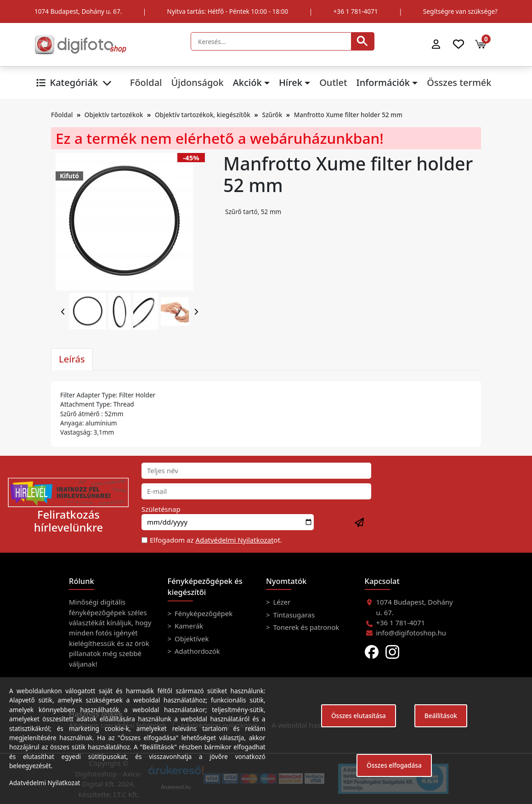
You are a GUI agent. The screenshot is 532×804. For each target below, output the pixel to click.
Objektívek (191, 639)
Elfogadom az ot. (216, 540)
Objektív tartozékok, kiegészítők (203, 115)
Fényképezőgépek (203, 613)
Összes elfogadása (394, 765)
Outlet (333, 82)
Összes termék (459, 82)
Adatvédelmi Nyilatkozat (234, 540)
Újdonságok (197, 82)
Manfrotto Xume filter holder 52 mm (348, 115)
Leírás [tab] (72, 359)
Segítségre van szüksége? (460, 11)
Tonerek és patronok (306, 627)
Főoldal (146, 82)
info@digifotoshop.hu (411, 633)
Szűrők (272, 115)
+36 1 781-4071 (356, 11)
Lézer (281, 602)
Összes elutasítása (359, 716)
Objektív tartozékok (114, 115)
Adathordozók (196, 651)
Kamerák (188, 626)
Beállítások (441, 716)
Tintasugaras (293, 615)
